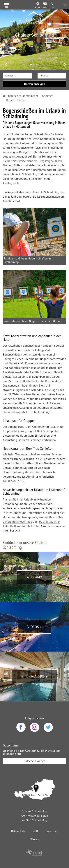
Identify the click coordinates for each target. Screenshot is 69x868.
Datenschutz (18, 831)
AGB (35, 831)
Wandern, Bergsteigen (40, 161)
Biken (59, 161)
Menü (6, 7)
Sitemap (34, 839)
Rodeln (61, 170)
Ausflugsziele (11, 183)
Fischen (8, 165)
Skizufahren (39, 170)
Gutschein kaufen (34, 761)
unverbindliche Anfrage (17, 521)
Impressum (52, 831)
